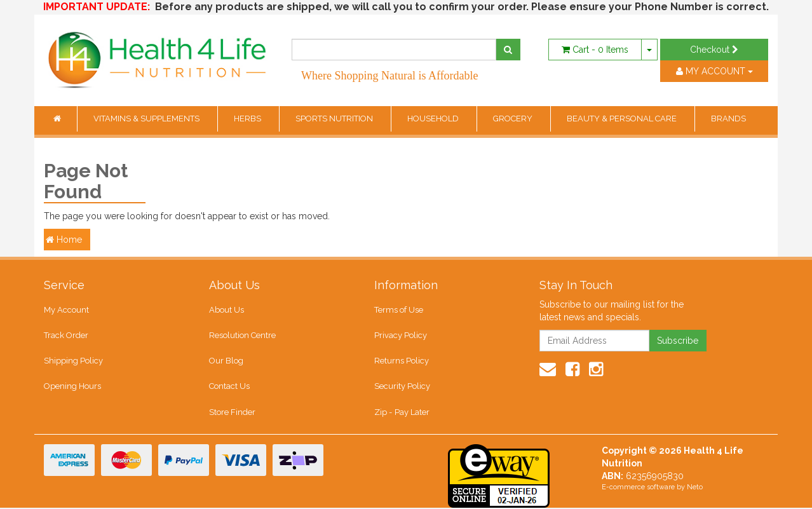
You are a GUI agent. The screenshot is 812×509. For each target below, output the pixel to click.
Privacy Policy (401, 335)
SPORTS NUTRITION (335, 119)
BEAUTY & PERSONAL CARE (623, 119)
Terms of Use (399, 310)
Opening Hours (72, 387)
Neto (695, 488)
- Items (595, 50)
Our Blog (226, 361)
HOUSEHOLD (434, 119)
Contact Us (229, 387)
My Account (66, 310)
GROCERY (514, 119)
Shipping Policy (73, 361)
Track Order (66, 335)
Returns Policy (402, 361)
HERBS (248, 119)
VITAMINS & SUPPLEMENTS (147, 119)
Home (64, 240)
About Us (227, 310)
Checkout (714, 50)
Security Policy (402, 387)
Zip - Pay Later (402, 413)
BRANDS (728, 119)
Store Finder (232, 413)
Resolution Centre (242, 335)
